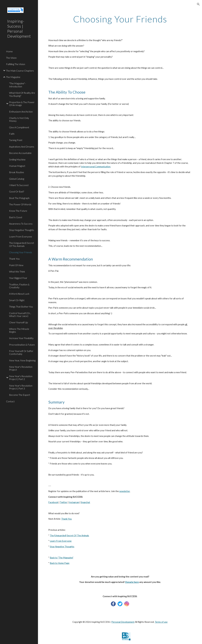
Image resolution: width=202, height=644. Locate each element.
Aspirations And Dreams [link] (22, 147)
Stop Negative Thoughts (62, 547)
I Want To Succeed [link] (19, 185)
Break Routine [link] (17, 172)
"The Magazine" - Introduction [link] (18, 85)
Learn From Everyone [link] (21, 236)
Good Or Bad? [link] (17, 191)
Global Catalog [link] (17, 179)
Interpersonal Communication (96, 167)
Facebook (53, 502)
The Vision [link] (11, 58)
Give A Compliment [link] (19, 127)
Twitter (64, 502)
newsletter (125, 491)
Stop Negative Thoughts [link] (22, 230)
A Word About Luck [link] (19, 294)
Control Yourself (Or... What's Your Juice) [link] (20, 314)
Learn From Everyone (61, 541)
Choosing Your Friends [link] (21, 252)
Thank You (66, 519)
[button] (198, 4)
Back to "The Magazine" (62, 558)
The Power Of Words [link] (20, 204)
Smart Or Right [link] (17, 300)
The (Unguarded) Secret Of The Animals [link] (22, 244)
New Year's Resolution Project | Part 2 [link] (21, 378)
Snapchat (85, 502)
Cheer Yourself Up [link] (19, 322)
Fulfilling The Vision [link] (16, 64)
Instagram (74, 502)
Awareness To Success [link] (21, 224)
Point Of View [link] (16, 265)
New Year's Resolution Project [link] (21, 368)
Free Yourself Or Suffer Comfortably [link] (21, 352)
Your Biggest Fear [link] (18, 278)
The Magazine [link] (13, 77)
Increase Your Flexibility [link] (21, 338)
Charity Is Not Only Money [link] (19, 119)
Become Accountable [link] (20, 153)
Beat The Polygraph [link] (19, 198)
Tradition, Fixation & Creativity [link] (19, 286)
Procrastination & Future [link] (22, 345)
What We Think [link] (17, 272)
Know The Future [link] (18, 211)
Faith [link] (12, 134)
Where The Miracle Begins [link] (19, 330)
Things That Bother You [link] (21, 307)
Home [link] (9, 51)
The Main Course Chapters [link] (20, 71)
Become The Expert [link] (20, 395)
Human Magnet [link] (17, 166)
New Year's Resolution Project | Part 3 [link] (21, 387)
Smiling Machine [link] (17, 159)
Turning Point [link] (16, 140)
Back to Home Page (60, 563)
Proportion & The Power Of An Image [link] (22, 104)
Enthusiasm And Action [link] (21, 112)
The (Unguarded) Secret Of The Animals (69, 536)
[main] (120, 19)
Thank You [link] (14, 259)
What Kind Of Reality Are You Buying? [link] (22, 94)
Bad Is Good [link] (16, 217)
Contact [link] (10, 401)
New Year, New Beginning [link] (22, 360)
